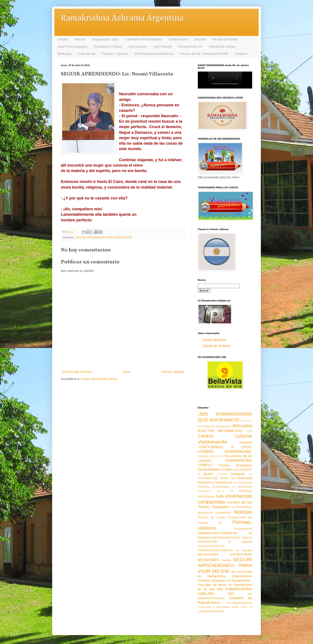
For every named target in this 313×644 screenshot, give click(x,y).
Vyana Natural (214, 340)
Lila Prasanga (162, 47)
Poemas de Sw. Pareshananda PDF (204, 54)
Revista (226, 560)
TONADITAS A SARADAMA (214, 607)
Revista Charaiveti (225, 39)
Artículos (200, 39)
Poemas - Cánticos (115, 54)
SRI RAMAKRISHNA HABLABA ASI (225, 591)
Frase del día (87, 54)
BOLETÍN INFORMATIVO (220, 431)
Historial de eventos (222, 47)
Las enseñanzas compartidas (225, 499)
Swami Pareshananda (72, 47)
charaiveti (246, 442)
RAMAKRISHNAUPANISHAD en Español (225, 550)
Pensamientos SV (190, 47)
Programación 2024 (105, 39)
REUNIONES (209, 560)
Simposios (219, 580)
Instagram (238, 474)
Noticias (80, 39)
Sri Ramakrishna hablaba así (154, 54)
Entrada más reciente (77, 372)
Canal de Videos (216, 346)
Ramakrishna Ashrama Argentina (122, 18)
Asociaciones (138, 47)
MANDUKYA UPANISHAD (215, 513)
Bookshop (64, 54)
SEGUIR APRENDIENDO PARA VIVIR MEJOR (104, 238)
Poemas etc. (210, 523)
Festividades (209, 469)
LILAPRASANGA (242, 507)
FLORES (222, 474)
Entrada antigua (173, 372)
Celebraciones (178, 39)
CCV (249, 431)
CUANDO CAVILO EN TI (211, 456)
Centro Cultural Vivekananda (225, 439)
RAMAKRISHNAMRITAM (211, 546)
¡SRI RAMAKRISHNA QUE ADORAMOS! (225, 417)
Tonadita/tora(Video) (239, 603)
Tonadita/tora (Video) (108, 47)
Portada (63, 39)
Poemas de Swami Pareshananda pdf (225, 517)
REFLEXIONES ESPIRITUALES (225, 554)
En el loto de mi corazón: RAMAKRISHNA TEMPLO (225, 460)
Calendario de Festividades (143, 39)
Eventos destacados (236, 465)
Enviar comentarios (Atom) (99, 379)
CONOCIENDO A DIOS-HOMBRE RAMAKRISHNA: (225, 449)
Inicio (127, 372)
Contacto (241, 54)
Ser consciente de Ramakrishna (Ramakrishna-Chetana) (225, 576)
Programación (243, 529)
